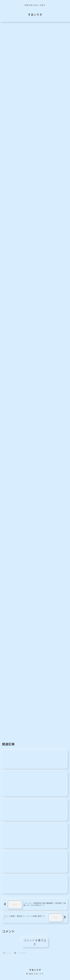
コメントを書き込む (35, 945)
